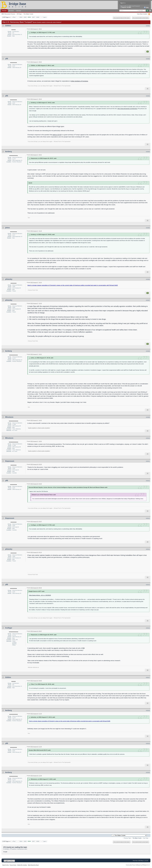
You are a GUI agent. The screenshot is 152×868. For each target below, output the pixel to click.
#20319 (148, 744)
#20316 (148, 628)
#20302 (148, 59)
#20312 (148, 481)
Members (11, 11)
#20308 (148, 351)
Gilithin (8, 26)
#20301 (148, 26)
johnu (7, 228)
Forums (4, 11)
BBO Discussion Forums (8, 14)
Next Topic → (146, 838)
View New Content (142, 14)
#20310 (148, 438)
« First (14, 17)
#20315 (148, 585)
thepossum (10, 461)
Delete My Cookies (22, 865)
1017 (33, 17)
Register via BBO (126, 7)
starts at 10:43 (57, 135)
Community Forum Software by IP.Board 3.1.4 (138, 865)
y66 (7, 59)
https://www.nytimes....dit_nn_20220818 (40, 595)
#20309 (148, 417)
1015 (25, 17)
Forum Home (13, 865)
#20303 (148, 96)
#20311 (148, 461)
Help (146, 8)
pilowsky (9, 279)
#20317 (148, 678)
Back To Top (6, 865)
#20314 (148, 549)
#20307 (148, 300)
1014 (21, 17)
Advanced (150, 11)
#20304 (148, 152)
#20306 (148, 279)
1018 (38, 17)
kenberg (8, 152)
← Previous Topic (127, 838)
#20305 (148, 228)
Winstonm (9, 417)
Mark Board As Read (33, 865)
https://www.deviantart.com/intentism (127, 109)
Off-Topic (19, 14)
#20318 (148, 711)
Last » (45, 17)
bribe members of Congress (79, 81)
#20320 (148, 772)
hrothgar (9, 628)
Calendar (19, 11)
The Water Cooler (28, 14)
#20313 (148, 518)
